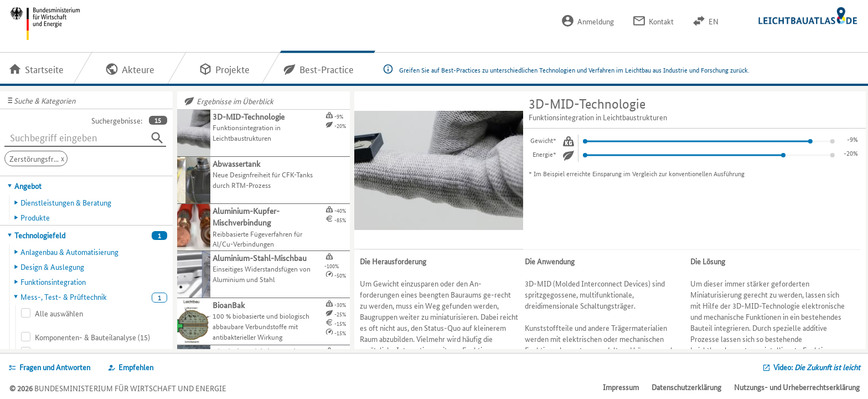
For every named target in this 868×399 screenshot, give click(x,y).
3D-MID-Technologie (587, 104)
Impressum (621, 387)
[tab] (87, 186)
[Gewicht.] (569, 141)
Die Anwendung (550, 261)
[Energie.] (569, 155)
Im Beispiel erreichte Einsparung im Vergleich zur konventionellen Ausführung (639, 173)
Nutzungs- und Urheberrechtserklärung (797, 387)
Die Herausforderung (393, 261)
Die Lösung (708, 261)
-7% (852, 153)
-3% (852, 139)
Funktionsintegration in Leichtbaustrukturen (598, 117)
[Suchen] (157, 138)
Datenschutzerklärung (686, 387)
